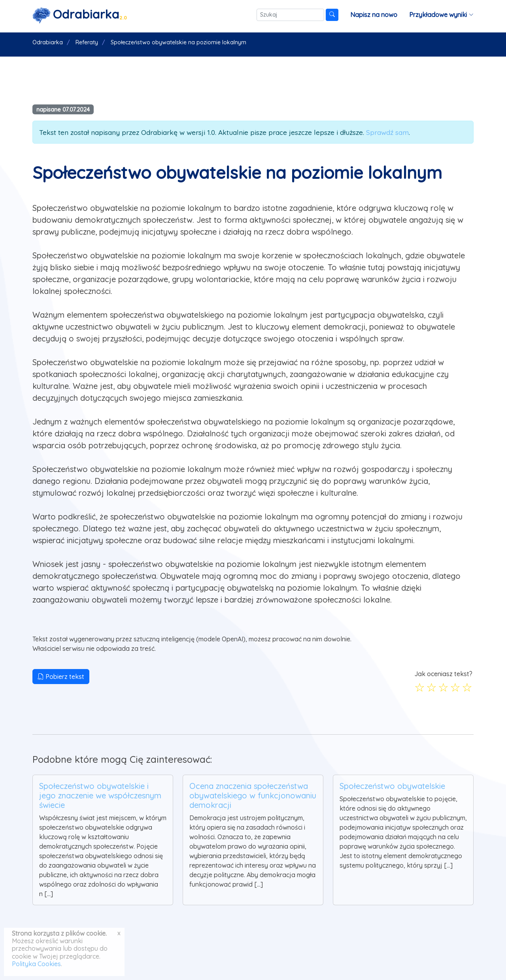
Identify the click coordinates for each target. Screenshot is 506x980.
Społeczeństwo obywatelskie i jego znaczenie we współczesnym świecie (100, 795)
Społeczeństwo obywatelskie (392, 786)
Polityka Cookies (36, 964)
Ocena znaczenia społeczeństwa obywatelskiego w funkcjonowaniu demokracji (253, 795)
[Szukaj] (290, 15)
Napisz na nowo (374, 15)
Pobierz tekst (61, 677)
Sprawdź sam (387, 132)
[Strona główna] (80, 15)
